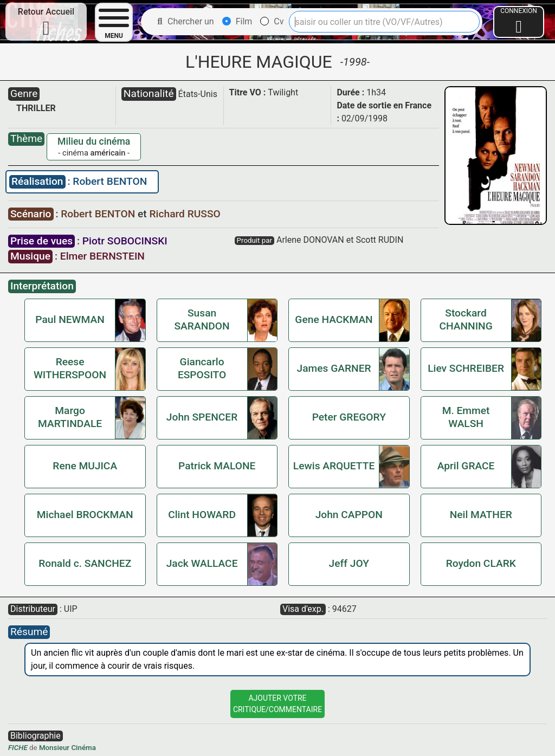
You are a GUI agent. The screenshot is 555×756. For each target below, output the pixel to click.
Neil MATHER (481, 515)
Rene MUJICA (85, 466)
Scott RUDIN (379, 240)
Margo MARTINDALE (70, 417)
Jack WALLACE (202, 563)
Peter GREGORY (349, 417)
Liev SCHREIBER (466, 368)
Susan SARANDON (202, 319)
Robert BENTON (110, 181)
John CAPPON (349, 515)
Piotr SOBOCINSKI (125, 241)
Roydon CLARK (481, 563)
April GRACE (466, 466)
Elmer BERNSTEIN (102, 256)
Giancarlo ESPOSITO (202, 368)
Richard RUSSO (185, 214)
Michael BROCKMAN (85, 515)
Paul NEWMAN (70, 319)
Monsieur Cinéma (67, 748)
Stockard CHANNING (466, 319)
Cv (272, 21)
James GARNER (334, 368)
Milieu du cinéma (94, 141)
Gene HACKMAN (334, 319)
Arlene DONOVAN (310, 240)
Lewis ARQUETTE (334, 466)
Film (237, 21)
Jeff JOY (349, 563)
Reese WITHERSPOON (70, 368)
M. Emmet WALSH (466, 417)
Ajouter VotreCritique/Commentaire (277, 704)
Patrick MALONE (217, 466)
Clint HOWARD (202, 515)
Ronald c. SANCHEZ (85, 563)
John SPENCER (202, 417)
